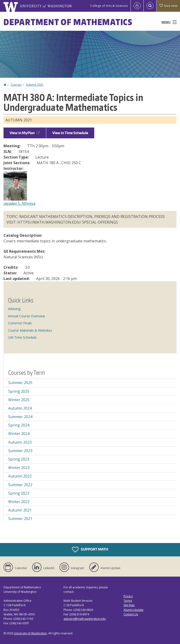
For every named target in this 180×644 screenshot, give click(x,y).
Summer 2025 (20, 383)
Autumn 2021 (35, 85)
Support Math (90, 550)
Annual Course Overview (26, 316)
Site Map (129, 605)
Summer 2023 (20, 451)
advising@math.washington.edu (85, 619)
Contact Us (131, 614)
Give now (168, 6)
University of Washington (30, 633)
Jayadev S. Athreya (19, 203)
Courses (16, 85)
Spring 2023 (19, 459)
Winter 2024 (19, 434)
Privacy (128, 596)
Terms (128, 601)
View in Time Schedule (70, 133)
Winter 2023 (19, 468)
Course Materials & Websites (30, 330)
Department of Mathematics (68, 22)
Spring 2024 (19, 425)
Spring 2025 (19, 391)
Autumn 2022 (20, 476)
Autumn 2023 (20, 442)
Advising (14, 309)
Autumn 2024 (20, 408)
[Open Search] (150, 6)
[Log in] (137, 6)
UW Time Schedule (22, 337)
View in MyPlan (25, 133)
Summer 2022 (20, 485)
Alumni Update (133, 610)
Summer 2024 (20, 417)
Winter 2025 (19, 400)
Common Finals (20, 323)
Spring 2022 (19, 493)
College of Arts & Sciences (109, 6)
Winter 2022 (19, 502)
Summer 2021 (20, 519)
